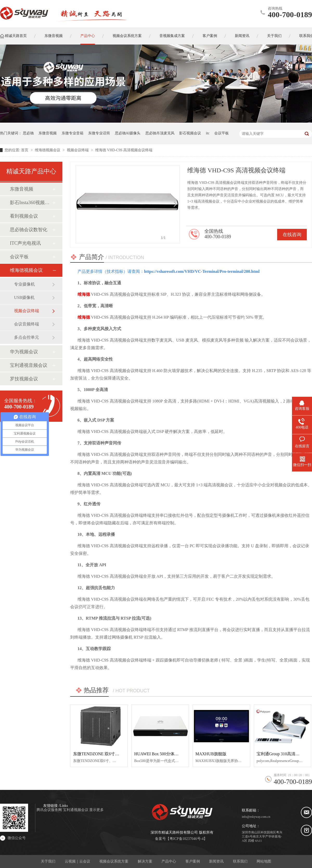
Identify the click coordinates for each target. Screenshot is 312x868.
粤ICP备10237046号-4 (187, 839)
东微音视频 (48, 133)
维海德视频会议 (48, 150)
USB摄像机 (24, 297)
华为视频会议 (24, 352)
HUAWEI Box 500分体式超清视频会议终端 (173, 754)
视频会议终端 (78, 150)
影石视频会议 (190, 133)
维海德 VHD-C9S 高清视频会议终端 (124, 150)
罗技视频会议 (24, 379)
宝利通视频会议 (76, 810)
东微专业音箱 (73, 133)
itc (208, 133)
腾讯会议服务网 (50, 810)
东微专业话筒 (99, 133)
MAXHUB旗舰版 (211, 754)
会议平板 (222, 133)
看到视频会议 (24, 216)
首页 (25, 150)
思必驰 (28, 133)
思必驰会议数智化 (29, 230)
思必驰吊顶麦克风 (160, 133)
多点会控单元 (27, 337)
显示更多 (96, 810)
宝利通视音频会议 (29, 365)
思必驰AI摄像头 (128, 133)
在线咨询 (292, 235)
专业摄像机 (24, 284)
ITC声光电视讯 (25, 243)
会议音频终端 (27, 324)
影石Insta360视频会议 (31, 203)
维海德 (84, 294)
